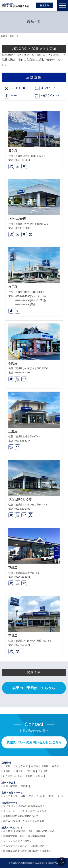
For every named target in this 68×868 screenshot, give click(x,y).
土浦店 (7, 788)
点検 (23, 813)
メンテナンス (10, 813)
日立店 (7, 784)
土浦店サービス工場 (24, 788)
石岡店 (55, 784)
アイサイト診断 (37, 813)
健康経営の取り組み (14, 853)
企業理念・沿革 (24, 848)
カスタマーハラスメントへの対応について (26, 863)
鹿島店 (45, 784)
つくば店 (43, 788)
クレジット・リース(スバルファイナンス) (25, 828)
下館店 (29, 793)
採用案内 (44, 5)
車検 (51, 813)
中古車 (24, 803)
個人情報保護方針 (37, 853)
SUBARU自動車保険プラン (33, 824)
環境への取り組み (45, 848)
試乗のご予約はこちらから (34, 705)
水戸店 (35, 784)
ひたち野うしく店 (13, 793)
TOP (62, 863)
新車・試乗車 (10, 803)
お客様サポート (10, 820)
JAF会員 (40, 838)
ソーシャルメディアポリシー (19, 858)
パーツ (60, 813)
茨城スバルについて (12, 845)
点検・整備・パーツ (12, 810)
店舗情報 (6, 780)
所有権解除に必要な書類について (21, 833)
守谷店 (39, 793)
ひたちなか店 (21, 784)
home (4, 36)
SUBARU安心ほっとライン (18, 838)
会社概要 (8, 848)
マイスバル (9, 824)
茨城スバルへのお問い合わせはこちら (34, 760)
